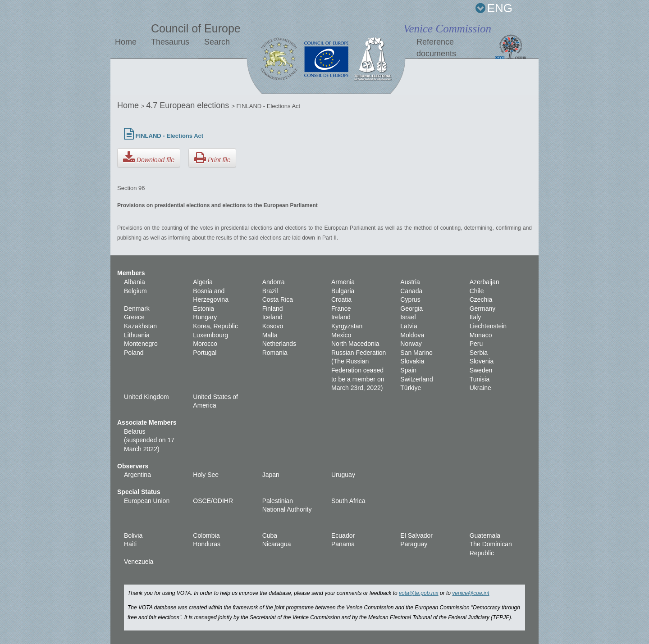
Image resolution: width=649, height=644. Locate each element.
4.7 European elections (189, 105)
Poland (134, 353)
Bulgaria (343, 291)
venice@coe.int (471, 593)
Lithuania (137, 335)
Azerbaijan (484, 282)
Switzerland (416, 379)
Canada (411, 291)
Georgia (411, 308)
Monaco (481, 335)
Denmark (137, 308)
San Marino (416, 353)
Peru (476, 344)
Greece (134, 317)
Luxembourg (210, 335)
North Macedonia (355, 344)
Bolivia (133, 535)
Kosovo (273, 326)
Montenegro (141, 344)
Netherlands (279, 344)
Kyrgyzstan (347, 326)
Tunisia (480, 379)
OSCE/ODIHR (213, 501)
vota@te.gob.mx (419, 593)
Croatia (341, 299)
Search (217, 42)
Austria (410, 282)
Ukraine (480, 388)
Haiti (130, 544)
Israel (408, 317)
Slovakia (412, 361)
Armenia (343, 282)
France (341, 308)
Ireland (341, 317)
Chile (477, 291)
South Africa (348, 501)
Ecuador (343, 535)
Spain (408, 370)
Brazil (270, 291)
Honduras (207, 544)
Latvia (409, 326)
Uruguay (343, 475)
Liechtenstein (488, 326)
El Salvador (416, 535)
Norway (411, 344)
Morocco (205, 344)
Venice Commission (447, 29)
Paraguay (414, 544)
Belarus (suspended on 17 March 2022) (149, 440)
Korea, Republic (215, 326)
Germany (483, 308)
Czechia (481, 299)
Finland (273, 308)
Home (126, 42)
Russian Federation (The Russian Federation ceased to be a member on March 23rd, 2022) (359, 370)
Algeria (203, 282)
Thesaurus (170, 42)
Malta (270, 335)
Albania (135, 282)
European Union (147, 501)
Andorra (274, 282)
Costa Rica (278, 299)
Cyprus (410, 299)
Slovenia (482, 361)
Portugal (205, 353)
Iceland (272, 317)
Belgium (135, 291)
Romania (275, 353)
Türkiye (411, 388)
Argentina (137, 475)
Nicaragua (277, 544)
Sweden (481, 370)
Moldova (412, 335)
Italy (475, 317)
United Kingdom (146, 397)
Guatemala (485, 535)
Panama (343, 544)
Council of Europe (196, 28)
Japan (271, 475)
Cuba (270, 535)
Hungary (205, 317)
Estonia (203, 308)
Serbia (479, 353)
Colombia (206, 535)
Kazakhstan (140, 326)
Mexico (341, 335)
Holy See (206, 475)
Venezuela (139, 562)
